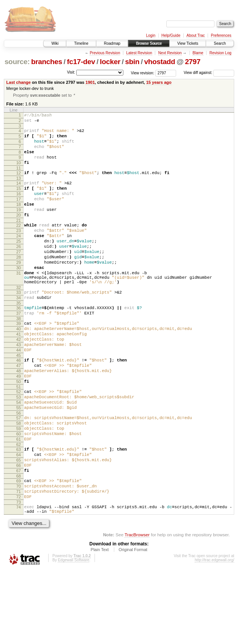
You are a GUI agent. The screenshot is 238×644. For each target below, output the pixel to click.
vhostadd (160, 62)
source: (17, 62)
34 (19, 333)
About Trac (195, 35)
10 (19, 173)
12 (19, 184)
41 (19, 375)
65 (19, 523)
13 (19, 190)
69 (19, 548)
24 (19, 258)
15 (19, 202)
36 (19, 344)
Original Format (133, 623)
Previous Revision (105, 53)
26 (19, 271)
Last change (19, 82)
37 (19, 350)
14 (19, 195)
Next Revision (170, 53)
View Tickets (188, 43)
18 (19, 221)
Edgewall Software (73, 634)
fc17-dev (81, 62)
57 (19, 473)
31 (19, 303)
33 (19, 326)
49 (19, 425)
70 (19, 554)
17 (19, 215)
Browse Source (149, 43)
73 (19, 573)
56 (19, 468)
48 (19, 418)
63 (19, 510)
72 (19, 567)
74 (19, 578)
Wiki (55, 43)
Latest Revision (139, 53)
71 (19, 561)
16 (19, 208)
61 (19, 499)
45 (19, 401)
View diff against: (209, 73)
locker (110, 62)
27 (19, 278)
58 (19, 480)
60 (19, 493)
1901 (90, 82)
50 (19, 431)
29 (19, 291)
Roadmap (112, 43)
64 (19, 517)
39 (19, 362)
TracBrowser (137, 608)
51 (19, 438)
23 (19, 252)
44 (19, 394)
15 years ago (159, 82)
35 (19, 339)
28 (19, 284)
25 (19, 265)
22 (19, 245)
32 (19, 321)
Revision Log (221, 53)
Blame (198, 53)
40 (19, 368)
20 (19, 234)
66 (19, 530)
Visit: (71, 72)
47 (19, 412)
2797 (193, 62)
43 (19, 388)
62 (19, 506)
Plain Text (100, 623)
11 (19, 179)
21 (19, 240)
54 (19, 456)
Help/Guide (171, 35)
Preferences (221, 35)
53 (19, 449)
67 (19, 536)
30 (19, 297)
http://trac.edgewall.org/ (214, 634)
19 (19, 228)
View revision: (143, 73)
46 (19, 405)
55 (19, 462)
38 (19, 357)
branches (47, 62)
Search (220, 43)
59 (19, 486)
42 (19, 381)
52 (19, 443)
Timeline (81, 43)
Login (151, 35)
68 (19, 543)
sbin (132, 62)
